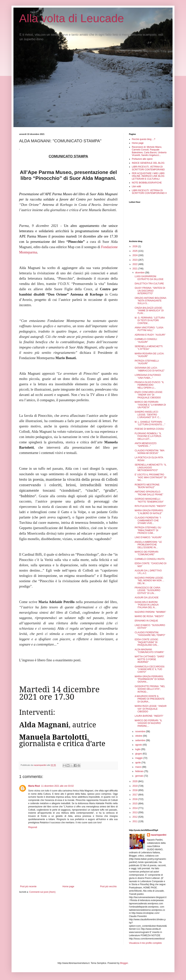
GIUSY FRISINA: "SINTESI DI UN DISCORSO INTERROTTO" (150, 291)
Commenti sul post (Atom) (42, 892)
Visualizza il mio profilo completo (145, 943)
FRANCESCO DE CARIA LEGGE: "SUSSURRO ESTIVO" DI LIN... (147, 590)
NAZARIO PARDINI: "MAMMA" (150, 612)
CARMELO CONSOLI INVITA (150, 559)
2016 (135, 799)
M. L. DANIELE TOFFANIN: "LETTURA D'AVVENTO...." (150, 423)
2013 (135, 812)
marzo (139, 767)
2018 (135, 790)
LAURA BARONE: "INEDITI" (149, 716)
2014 (135, 808)
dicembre (140, 273)
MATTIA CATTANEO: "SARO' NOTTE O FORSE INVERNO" (150, 659)
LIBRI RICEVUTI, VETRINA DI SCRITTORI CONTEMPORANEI (148, 168)
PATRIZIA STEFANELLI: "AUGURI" (147, 362)
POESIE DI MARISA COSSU (149, 429)
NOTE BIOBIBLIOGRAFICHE (147, 183)
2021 (135, 269)
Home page (68, 886)
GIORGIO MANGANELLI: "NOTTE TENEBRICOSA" (149, 500)
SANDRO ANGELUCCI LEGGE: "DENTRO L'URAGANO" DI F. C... (148, 415)
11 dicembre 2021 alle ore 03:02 (57, 786)
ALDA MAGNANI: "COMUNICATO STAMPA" (149, 651)
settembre (141, 740)
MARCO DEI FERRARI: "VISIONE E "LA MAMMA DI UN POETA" (150, 405)
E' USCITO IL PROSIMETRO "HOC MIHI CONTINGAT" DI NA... (150, 477)
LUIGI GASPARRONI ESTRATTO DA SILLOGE (149, 278)
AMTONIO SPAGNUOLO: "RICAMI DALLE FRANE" (149, 493)
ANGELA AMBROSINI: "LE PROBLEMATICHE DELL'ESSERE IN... (148, 545)
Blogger (124, 963)
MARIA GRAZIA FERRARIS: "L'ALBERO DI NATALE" (149, 512)
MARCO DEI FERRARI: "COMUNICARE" (147, 553)
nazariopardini (159, 835)
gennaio (140, 776)
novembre (141, 731)
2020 (135, 781)
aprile (138, 763)
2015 (135, 804)
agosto (139, 745)
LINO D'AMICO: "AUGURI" (148, 537)
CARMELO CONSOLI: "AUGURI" (146, 341)
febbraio (140, 771)
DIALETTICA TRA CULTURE (149, 284)
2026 (135, 246)
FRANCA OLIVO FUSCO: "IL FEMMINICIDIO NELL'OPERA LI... (149, 385)
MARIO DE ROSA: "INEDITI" (149, 616)
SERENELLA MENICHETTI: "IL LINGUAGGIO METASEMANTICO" (150, 468)
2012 (135, 817)
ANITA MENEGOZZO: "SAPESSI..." (146, 445)
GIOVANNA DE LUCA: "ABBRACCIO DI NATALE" (150, 369)
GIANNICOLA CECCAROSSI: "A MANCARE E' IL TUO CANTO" (150, 669)
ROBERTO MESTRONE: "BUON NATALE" (147, 486)
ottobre (139, 736)
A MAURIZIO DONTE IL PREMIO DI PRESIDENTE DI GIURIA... (150, 699)
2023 (135, 260)
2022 (135, 264)
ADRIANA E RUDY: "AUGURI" (150, 335)
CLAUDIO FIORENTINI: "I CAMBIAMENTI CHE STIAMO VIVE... (148, 520)
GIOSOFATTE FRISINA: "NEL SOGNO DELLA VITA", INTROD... (150, 689)
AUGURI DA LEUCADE (147, 598)
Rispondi (33, 827)
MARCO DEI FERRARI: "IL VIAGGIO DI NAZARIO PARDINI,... (148, 723)
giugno (139, 754)
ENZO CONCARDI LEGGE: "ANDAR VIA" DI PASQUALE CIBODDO (149, 395)
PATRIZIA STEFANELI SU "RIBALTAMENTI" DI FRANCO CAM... (148, 530)
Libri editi (136, 186)
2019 (135, 786)
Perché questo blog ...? (143, 139)
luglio (138, 749)
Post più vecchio (108, 886)
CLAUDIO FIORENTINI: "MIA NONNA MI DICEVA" (149, 452)
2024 (135, 255)
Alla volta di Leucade (72, 18)
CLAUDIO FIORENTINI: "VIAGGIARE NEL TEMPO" (150, 634)
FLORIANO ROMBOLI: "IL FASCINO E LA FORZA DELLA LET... (148, 436)
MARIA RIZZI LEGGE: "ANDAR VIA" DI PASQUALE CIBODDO (151, 709)
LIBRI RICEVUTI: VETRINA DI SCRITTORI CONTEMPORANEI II (149, 192)
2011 (135, 821)
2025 (135, 251)
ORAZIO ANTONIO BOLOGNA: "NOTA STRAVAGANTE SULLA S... (151, 301)
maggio (139, 758)
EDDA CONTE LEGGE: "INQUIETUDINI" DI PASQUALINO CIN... (147, 642)
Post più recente (28, 886)
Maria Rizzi (34, 786)
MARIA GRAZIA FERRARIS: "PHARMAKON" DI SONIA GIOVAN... (149, 679)
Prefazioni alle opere (142, 159)
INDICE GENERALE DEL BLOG (148, 163)
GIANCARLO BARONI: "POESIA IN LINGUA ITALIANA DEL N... (147, 605)
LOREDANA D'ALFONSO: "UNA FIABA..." (148, 376)
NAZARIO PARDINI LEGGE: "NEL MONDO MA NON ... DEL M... (149, 581)
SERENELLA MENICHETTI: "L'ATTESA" (149, 348)
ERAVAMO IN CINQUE (146, 621)
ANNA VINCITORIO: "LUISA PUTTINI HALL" (149, 329)
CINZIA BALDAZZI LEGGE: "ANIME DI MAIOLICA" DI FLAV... (149, 311)
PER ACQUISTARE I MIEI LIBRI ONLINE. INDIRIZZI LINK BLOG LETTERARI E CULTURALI (148, 176)
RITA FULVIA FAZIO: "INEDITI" (150, 506)
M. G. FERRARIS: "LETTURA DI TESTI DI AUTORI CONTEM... (150, 321)
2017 (135, 795)
